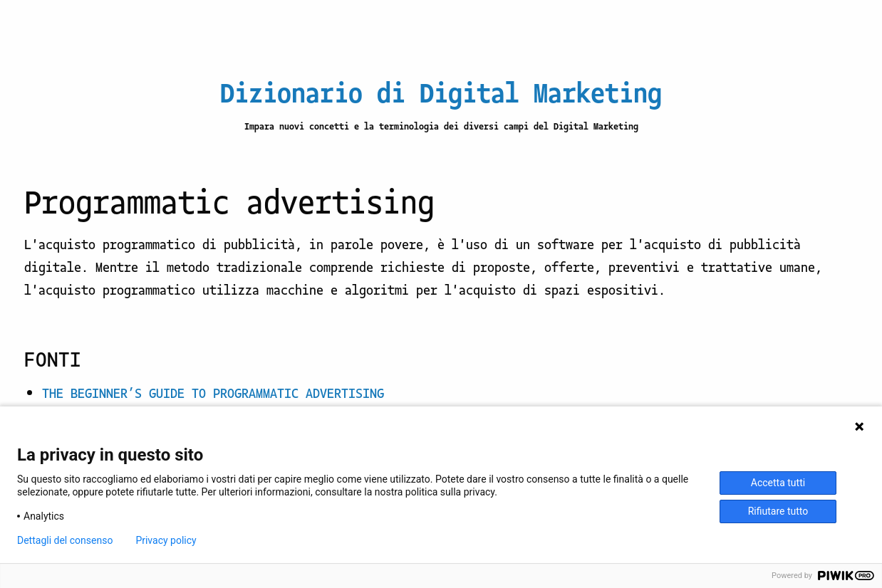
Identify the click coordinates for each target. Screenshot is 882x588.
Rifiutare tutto (778, 511)
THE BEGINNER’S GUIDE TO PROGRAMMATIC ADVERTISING (213, 392)
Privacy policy (166, 540)
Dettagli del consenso (65, 540)
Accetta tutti (778, 483)
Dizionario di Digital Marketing (441, 91)
